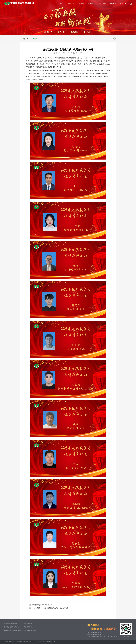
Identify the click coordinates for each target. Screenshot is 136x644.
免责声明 (38, 642)
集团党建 (103, 4)
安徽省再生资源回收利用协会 (13, 630)
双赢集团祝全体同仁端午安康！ (43, 605)
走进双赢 (71, 4)
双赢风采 (36, 39)
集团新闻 (82, 4)
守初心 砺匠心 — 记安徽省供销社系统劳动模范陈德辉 (50, 608)
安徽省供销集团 (29, 627)
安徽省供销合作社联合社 (11, 627)
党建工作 (25, 39)
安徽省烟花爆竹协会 (30, 630)
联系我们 (123, 4)
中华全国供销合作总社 (11, 623)
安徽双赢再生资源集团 (17, 642)
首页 (61, 4)
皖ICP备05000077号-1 (29, 642)
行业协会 (113, 4)
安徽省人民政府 (29, 623)
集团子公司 (92, 4)
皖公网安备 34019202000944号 (48, 642)
